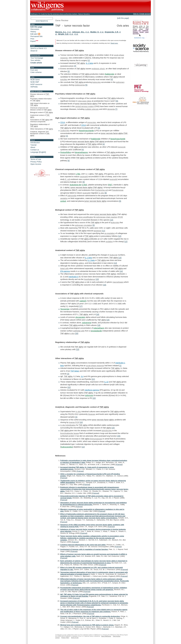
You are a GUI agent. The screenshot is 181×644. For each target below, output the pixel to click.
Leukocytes (65, 131)
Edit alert (35, 34)
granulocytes (107, 431)
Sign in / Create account (142, 14)
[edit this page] (123, 18)
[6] (117, 101)
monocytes (92, 122)
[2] (75, 66)
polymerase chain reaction (107, 217)
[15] (97, 279)
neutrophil (84, 177)
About (33, 147)
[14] (121, 271)
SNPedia (34, 87)
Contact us (35, 150)
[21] (93, 379)
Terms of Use (36, 159)
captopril (83, 301)
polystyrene (87, 323)
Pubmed (119, 464)
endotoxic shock (98, 69)
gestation (64, 198)
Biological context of (41, 112)
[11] (103, 231)
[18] (98, 314)
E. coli (68, 179)
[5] (86, 85)
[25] (119, 436)
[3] (69, 71)
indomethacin (99, 328)
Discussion (35, 29)
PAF (110, 185)
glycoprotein (80, 317)
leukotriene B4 (76, 185)
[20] (77, 333)
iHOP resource (36, 84)
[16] (104, 285)
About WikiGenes (106, 636)
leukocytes (97, 82)
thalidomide (109, 74)
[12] (120, 236)
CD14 (63, 122)
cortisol (63, 201)
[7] (116, 109)
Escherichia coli (102, 190)
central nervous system (85, 106)
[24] (113, 428)
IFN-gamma (65, 271)
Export (34, 41)
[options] (45, 21)
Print (32, 39)
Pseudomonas (118, 190)
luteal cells (64, 268)
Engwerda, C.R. (112, 32)
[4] (112, 79)
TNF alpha (111, 274)
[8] (84, 182)
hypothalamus (89, 279)
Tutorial (33, 145)
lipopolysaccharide (86, 131)
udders (81, 263)
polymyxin (89, 395)
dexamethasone (81, 152)
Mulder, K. (95, 32)
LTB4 (78, 174)
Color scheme (36, 72)
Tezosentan (65, 309)
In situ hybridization (68, 425)
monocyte (122, 147)
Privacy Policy (36, 162)
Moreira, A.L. (61, 32)
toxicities (64, 79)
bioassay (92, 414)
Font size (34, 70)
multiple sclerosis (92, 109)
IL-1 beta (89, 63)
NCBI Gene (35, 80)
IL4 (82, 376)
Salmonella (72, 196)
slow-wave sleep (85, 101)
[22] (69, 387)
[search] (39, 21)
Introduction (35, 143)
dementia (111, 109)
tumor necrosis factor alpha (83, 142)
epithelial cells (79, 331)
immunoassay (96, 439)
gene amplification (86, 217)
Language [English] (38, 152)
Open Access (36, 164)
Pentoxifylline (66, 152)
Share (34, 51)
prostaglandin (97, 331)
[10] (111, 220)
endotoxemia (80, 85)
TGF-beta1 (75, 371)
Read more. (114, 43)
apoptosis (98, 231)
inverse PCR (74, 422)
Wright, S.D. (64, 34)
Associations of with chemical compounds (41, 121)
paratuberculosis (67, 66)
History (33, 32)
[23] (94, 398)
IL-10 (106, 382)
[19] (99, 325)
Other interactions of (42, 129)
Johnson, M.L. (79, 32)
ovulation (109, 242)
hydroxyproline (67, 447)
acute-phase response (95, 366)
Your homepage (37, 58)
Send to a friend (38, 48)
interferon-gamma (92, 390)
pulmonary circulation (83, 225)
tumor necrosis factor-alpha (86, 104)
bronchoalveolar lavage (70, 433)
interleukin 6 (74, 277)
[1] (89, 60)
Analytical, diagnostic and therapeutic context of (40, 134)
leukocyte (114, 255)
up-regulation (110, 233)
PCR (120, 217)
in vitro (101, 193)
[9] (120, 201)
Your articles (35, 60)
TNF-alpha (79, 50)
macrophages (118, 282)
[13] (120, 258)
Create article (36, 63)
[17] (81, 306)
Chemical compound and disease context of (41, 109)
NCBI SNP (35, 82)
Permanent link (36, 36)
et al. (69, 32)
